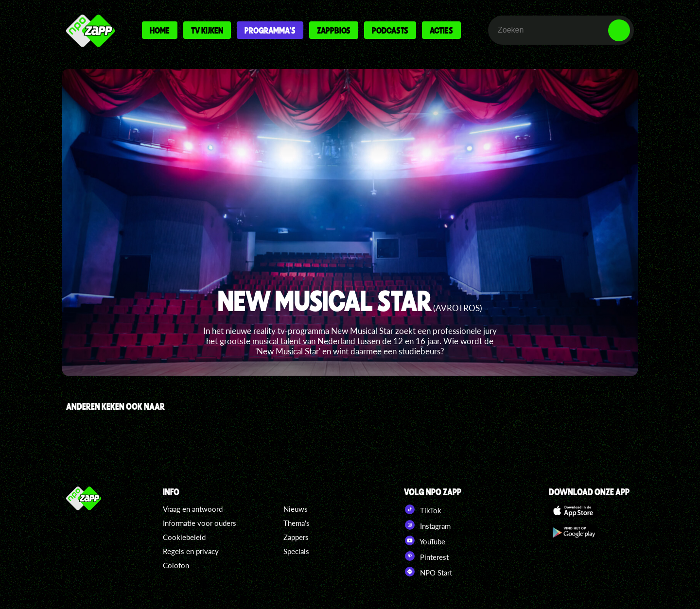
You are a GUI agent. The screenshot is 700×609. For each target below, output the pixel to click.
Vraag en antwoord (193, 509)
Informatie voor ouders (200, 523)
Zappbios (334, 30)
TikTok (423, 509)
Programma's (270, 30)
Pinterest (426, 556)
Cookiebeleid (184, 537)
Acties (441, 30)
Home (160, 30)
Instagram (427, 525)
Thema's (297, 523)
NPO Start (428, 572)
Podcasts (390, 30)
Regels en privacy (191, 551)
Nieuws (296, 509)
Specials (296, 551)
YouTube (425, 540)
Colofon (176, 565)
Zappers (296, 537)
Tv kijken (207, 30)
